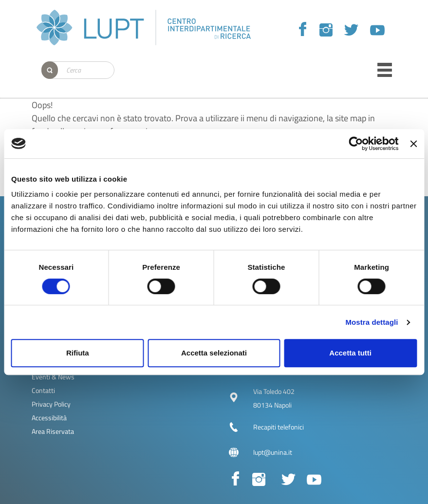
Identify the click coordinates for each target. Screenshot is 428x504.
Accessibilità (49, 418)
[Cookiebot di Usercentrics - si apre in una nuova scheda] (356, 144)
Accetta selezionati (214, 353)
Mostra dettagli (372, 322)
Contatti (43, 390)
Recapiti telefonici (279, 427)
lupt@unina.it (273, 452)
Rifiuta (78, 353)
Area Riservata (53, 431)
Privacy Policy (51, 404)
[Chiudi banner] (413, 144)
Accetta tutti (350, 353)
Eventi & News (53, 377)
